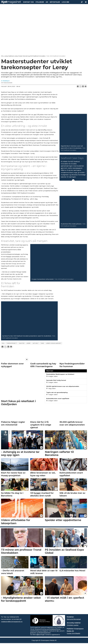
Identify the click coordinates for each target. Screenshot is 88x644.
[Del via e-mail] (86, 86)
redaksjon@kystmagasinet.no (12, 622)
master (22, 343)
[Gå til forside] (11, 2)
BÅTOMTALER (55, 2)
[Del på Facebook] (78, 86)
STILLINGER (40, 2)
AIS (47, 2)
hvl (3, 343)
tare (42, 343)
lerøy (29, 343)
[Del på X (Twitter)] (80, 86)
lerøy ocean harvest (54, 343)
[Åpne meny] (86, 2)
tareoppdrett (12, 343)
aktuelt (36, 343)
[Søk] (82, 2)
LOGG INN (65, 2)
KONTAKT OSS (28, 2)
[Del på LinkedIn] (83, 86)
